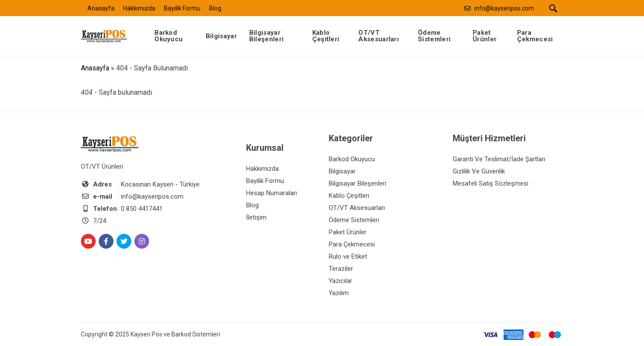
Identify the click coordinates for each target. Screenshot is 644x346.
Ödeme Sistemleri (354, 220)
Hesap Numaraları (272, 193)
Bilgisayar (342, 171)
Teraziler (341, 269)
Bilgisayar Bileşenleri (357, 183)
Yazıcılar (340, 281)
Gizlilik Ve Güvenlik (479, 171)
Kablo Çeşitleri (349, 196)
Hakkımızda (139, 8)
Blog (215, 8)
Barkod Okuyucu (352, 159)
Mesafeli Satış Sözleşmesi (491, 183)
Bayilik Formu (182, 8)
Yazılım (339, 293)
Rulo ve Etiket (348, 256)
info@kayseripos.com (504, 8)
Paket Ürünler (348, 232)
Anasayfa (101, 8)
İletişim (256, 217)
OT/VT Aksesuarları (357, 208)
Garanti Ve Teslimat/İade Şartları (499, 159)
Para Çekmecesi (352, 244)
